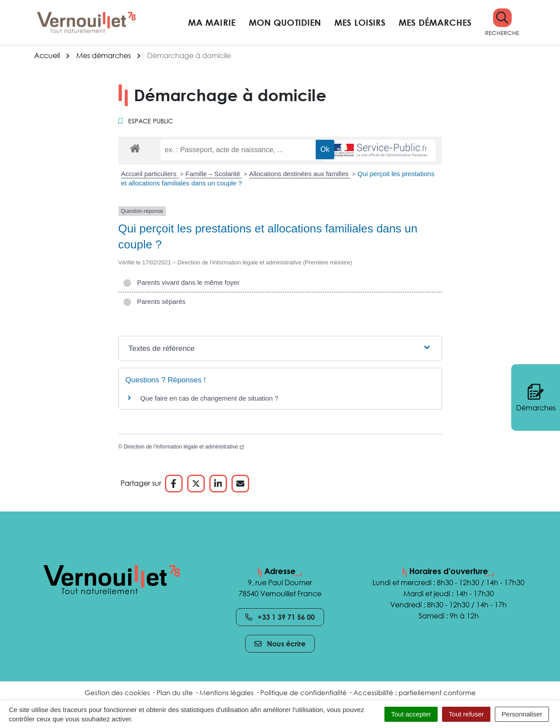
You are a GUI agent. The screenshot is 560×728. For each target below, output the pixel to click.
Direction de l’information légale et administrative (184, 447)
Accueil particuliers (150, 174)
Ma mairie (212, 22)
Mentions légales (227, 693)
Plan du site (175, 693)
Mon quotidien (285, 22)
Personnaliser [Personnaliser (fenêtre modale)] (522, 714)
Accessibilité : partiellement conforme (415, 693)
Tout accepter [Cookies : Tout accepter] (411, 714)
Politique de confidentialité (303, 693)
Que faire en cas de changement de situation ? (210, 398)
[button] (502, 22)
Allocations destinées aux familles (300, 174)
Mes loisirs (360, 22)
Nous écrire (280, 644)
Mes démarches (435, 22)
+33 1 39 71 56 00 (280, 617)
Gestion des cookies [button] (117, 693)
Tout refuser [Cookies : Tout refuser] (466, 714)
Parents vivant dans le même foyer (181, 282)
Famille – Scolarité (214, 174)
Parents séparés (154, 301)
